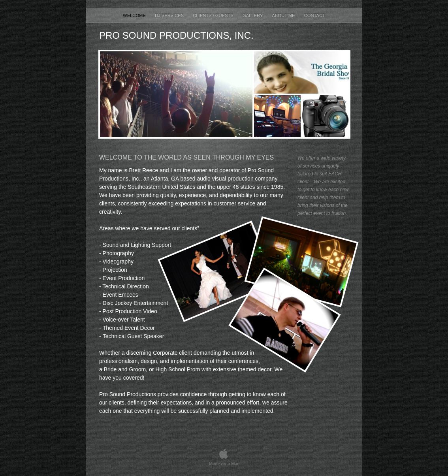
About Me (284, 15)
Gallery (253, 15)
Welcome (135, 15)
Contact (315, 15)
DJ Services (170, 15)
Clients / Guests (214, 15)
